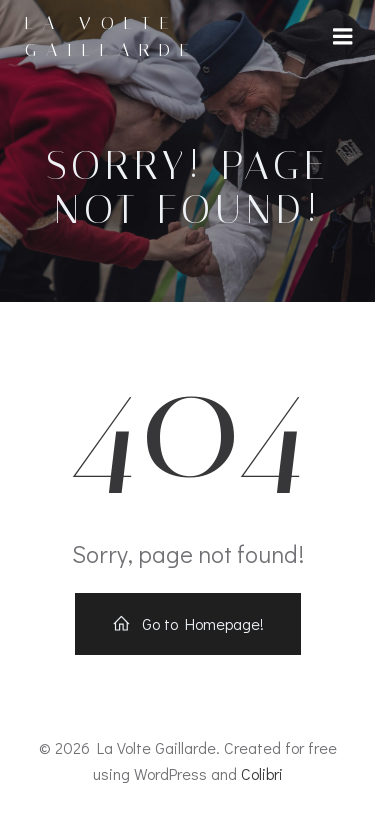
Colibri (262, 773)
